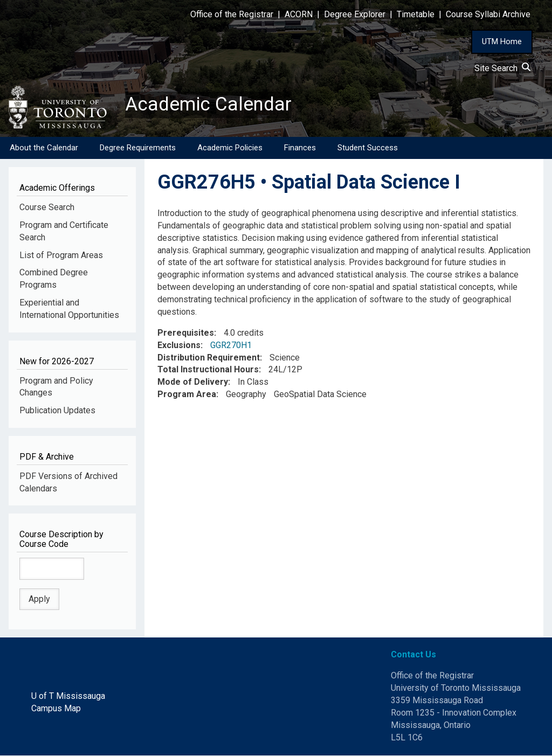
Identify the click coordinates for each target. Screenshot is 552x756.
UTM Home (502, 41)
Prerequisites (186, 333)
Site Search (502, 68)
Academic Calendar (209, 105)
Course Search (47, 208)
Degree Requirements (138, 148)
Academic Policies (230, 148)
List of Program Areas (61, 256)
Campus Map (56, 709)
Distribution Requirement (209, 358)
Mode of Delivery (193, 383)
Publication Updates (57, 411)
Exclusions (179, 346)
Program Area (187, 395)
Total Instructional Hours (208, 370)
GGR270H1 (231, 346)
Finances (300, 148)
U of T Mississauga (68, 696)
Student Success (368, 148)
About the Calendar (44, 148)
